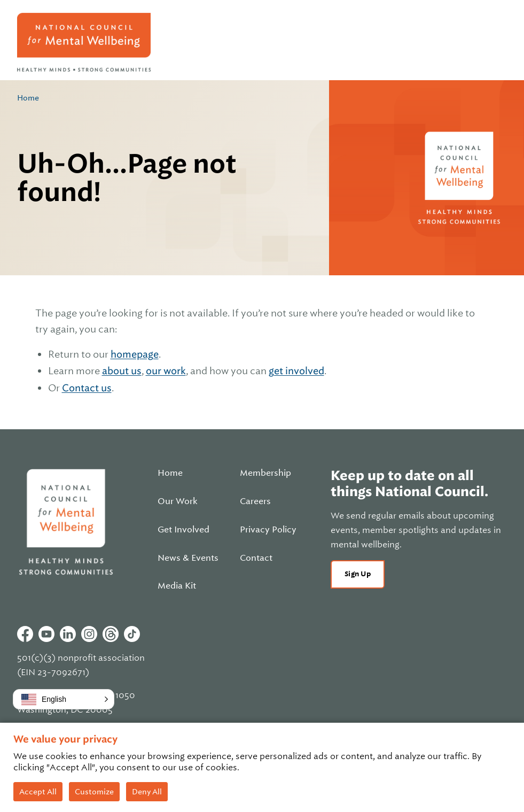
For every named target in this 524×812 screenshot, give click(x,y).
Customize (94, 792)
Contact (256, 558)
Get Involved (183, 530)
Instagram (89, 634)
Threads (111, 634)
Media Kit (177, 586)
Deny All (147, 792)
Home (28, 98)
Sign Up (358, 574)
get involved (296, 371)
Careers (255, 501)
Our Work (178, 501)
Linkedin (68, 634)
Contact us (87, 388)
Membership (265, 473)
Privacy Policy (268, 530)
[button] (64, 699)
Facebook (25, 634)
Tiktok (132, 634)
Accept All (38, 792)
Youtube (46, 634)
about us (122, 371)
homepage (135, 354)
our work (166, 371)
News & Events (188, 558)
